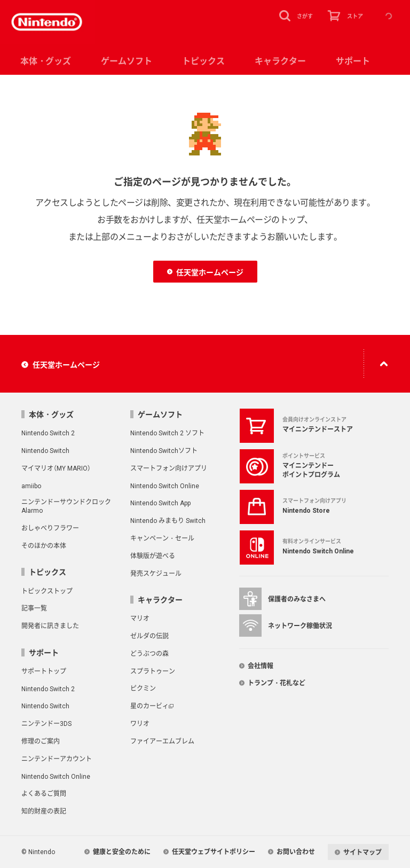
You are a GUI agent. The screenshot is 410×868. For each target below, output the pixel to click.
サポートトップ (44, 671)
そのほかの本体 (44, 545)
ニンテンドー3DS (46, 723)
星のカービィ (149, 706)
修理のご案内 (41, 741)
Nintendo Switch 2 (48, 433)
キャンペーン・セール (162, 538)
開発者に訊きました (50, 625)
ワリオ (140, 723)
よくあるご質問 (44, 793)
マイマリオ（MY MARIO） (56, 468)
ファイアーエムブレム (162, 741)
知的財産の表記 (44, 811)
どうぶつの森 (149, 653)
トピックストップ (47, 591)
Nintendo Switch (45, 450)
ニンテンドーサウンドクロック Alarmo (66, 506)
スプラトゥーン (153, 671)
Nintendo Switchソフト (164, 450)
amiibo (31, 486)
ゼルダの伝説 (149, 636)
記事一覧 (34, 608)
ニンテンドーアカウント (57, 758)
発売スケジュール (156, 573)
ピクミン (143, 688)
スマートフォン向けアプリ (169, 468)
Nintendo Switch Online (165, 486)
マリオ (140, 618)
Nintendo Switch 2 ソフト (167, 433)
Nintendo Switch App (160, 503)
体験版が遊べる (153, 556)
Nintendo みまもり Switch (168, 520)
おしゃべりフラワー (50, 528)
